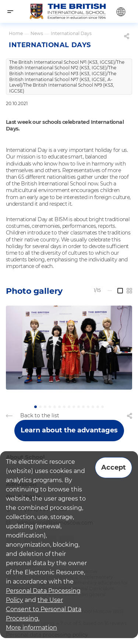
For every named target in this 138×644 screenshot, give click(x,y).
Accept (114, 467)
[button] (36, 407)
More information (31, 628)
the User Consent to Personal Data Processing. (44, 609)
